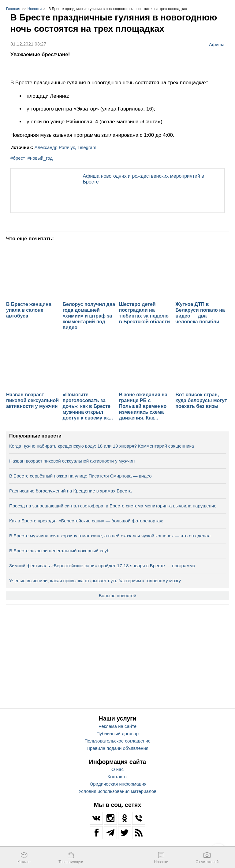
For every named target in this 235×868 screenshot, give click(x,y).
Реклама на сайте (117, 726)
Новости (35, 9)
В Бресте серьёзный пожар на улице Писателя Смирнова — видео (80, 476)
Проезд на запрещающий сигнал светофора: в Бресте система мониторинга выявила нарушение (113, 506)
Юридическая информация (117, 784)
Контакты (118, 777)
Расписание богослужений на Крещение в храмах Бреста (70, 491)
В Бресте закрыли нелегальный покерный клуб (59, 551)
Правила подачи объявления (117, 748)
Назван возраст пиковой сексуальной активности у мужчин (72, 461)
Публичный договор (117, 734)
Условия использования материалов (117, 791)
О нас (117, 769)
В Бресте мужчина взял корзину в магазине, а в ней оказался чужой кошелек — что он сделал (110, 536)
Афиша (217, 44)
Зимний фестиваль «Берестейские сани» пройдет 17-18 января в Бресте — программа (102, 566)
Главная (13, 9)
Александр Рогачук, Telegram (65, 147)
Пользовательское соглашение (117, 741)
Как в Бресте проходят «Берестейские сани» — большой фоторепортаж (86, 521)
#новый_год (40, 158)
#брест (18, 158)
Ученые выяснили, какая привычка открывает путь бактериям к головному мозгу (95, 581)
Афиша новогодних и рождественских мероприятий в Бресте (143, 179)
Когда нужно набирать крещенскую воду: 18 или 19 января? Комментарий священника (102, 446)
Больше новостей (118, 596)
